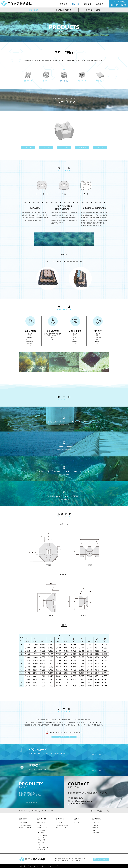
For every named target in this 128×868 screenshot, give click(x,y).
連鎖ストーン (41, 843)
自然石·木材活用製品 (64, 10)
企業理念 (95, 825)
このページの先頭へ (97, 811)
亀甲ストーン (41, 838)
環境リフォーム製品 (93, 10)
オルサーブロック (43, 828)
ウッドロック (41, 850)
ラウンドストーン (43, 847)
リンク (29, 866)
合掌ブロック (41, 823)
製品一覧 (76, 4)
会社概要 (95, 828)
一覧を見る (98, 755)
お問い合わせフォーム (79, 804)
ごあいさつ (96, 823)
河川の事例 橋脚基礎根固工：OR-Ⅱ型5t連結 (64, 421)
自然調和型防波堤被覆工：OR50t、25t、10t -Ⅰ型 (64, 470)
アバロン (40, 825)
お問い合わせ (103, 859)
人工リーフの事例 (64, 446)
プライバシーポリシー (41, 866)
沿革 (94, 830)
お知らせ (22, 866)
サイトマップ (54, 866)
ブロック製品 (34, 10)
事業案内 (64, 4)
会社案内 (100, 4)
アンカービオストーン (44, 835)
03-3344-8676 (118, 5)
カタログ (77, 823)
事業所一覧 (96, 833)
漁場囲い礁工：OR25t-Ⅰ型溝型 (64, 495)
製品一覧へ (32, 803)
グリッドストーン (43, 840)
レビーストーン (42, 845)
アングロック (41, 830)
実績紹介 (88, 4)
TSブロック (41, 833)
